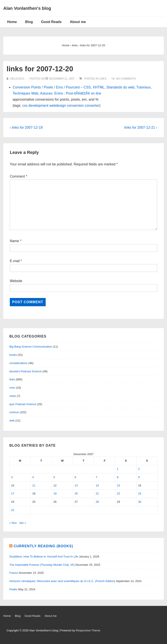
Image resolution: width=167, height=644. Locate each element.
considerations (18, 363)
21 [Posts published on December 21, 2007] (97, 493)
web (12, 420)
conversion (75, 106)
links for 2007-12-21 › (141, 127)
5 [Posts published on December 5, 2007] (54, 477)
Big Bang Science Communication (31, 347)
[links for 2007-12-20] (62, 79)
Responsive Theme (88, 630)
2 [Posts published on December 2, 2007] (139, 469)
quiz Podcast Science (23, 404)
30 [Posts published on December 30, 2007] (140, 502)
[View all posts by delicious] (16, 79)
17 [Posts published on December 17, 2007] (13, 493)
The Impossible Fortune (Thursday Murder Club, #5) (42, 565)
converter (92, 106)
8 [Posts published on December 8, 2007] (118, 477)
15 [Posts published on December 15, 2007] (118, 485)
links (103, 79)
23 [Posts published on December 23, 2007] (140, 493)
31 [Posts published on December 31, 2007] (13, 510)
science (14, 412)
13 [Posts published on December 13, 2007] (76, 485)
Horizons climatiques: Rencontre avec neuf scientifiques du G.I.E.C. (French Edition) (62, 581)
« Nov (13, 523)
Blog (29, 22)
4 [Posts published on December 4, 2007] (33, 477)
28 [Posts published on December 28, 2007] (97, 502)
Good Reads (51, 22)
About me (78, 22)
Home (12, 22)
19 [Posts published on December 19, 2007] (55, 493)
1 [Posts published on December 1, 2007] (118, 469)
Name (14, 241)
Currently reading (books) (43, 546)
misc (12, 388)
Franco (14, 573)
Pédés (13, 589)
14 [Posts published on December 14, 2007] (97, 485)
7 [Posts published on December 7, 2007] (96, 477)
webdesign (58, 106)
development (38, 106)
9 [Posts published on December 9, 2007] (139, 477)
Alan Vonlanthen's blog (27, 8)
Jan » (23, 523)
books (13, 355)
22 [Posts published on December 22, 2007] (118, 493)
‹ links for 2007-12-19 (26, 127)
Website (16, 281)
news (13, 396)
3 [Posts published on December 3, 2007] (12, 477)
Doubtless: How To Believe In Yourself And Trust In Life (44, 557)
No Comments (126, 79)
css (25, 106)
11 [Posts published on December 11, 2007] (34, 485)
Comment (18, 176)
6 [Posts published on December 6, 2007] (75, 477)
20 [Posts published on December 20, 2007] (76, 493)
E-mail (15, 261)
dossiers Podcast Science (26, 371)
